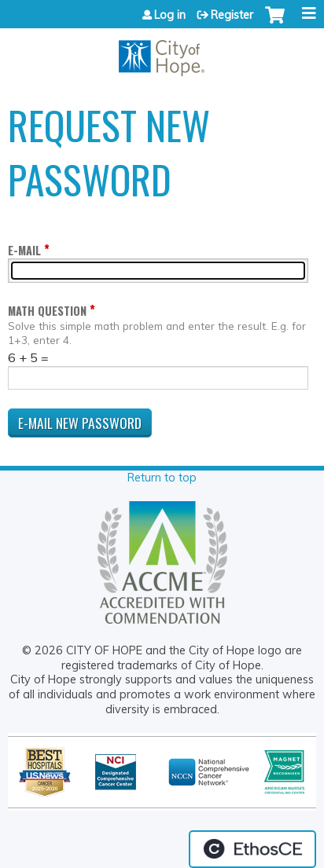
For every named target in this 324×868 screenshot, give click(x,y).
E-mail (24, 250)
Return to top (162, 478)
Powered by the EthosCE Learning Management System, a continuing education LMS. (252, 849)
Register (232, 15)
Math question (47, 311)
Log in (170, 15)
